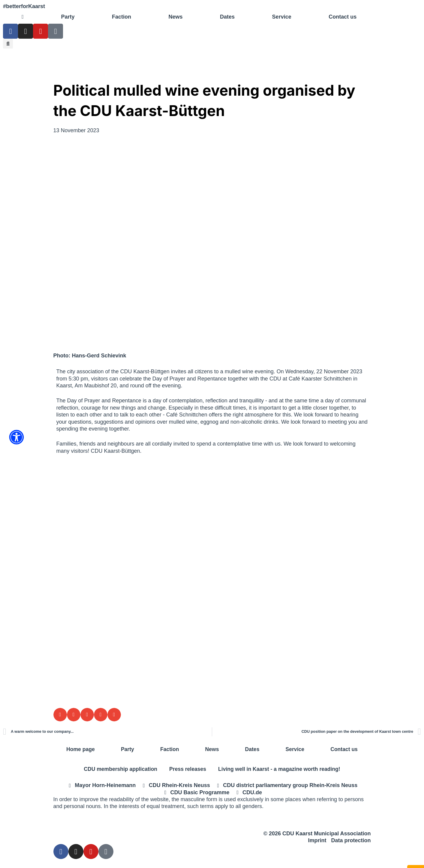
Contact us (343, 17)
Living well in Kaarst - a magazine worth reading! (281, 769)
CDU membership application (118, 769)
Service (282, 17)
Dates (227, 17)
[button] (8, 44)
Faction (122, 17)
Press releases (187, 769)
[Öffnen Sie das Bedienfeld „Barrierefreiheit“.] (17, 437)
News (175, 17)
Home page (81, 749)
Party (68, 17)
